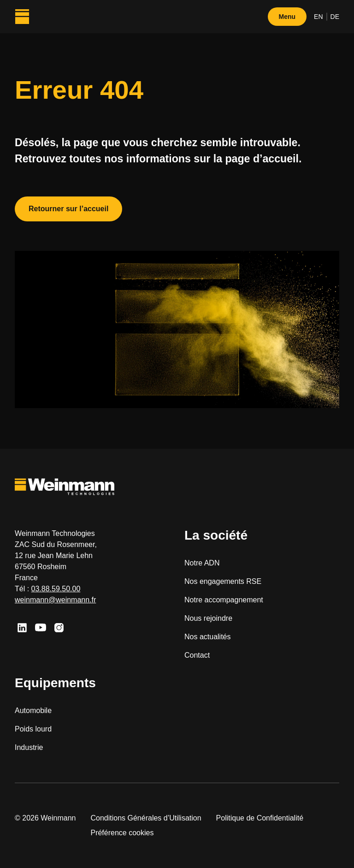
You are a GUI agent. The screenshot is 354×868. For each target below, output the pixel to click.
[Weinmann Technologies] (22, 17)
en (318, 17)
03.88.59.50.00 (56, 589)
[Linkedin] (22, 628)
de (335, 17)
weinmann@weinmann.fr (55, 600)
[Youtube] (41, 628)
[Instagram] (59, 628)
